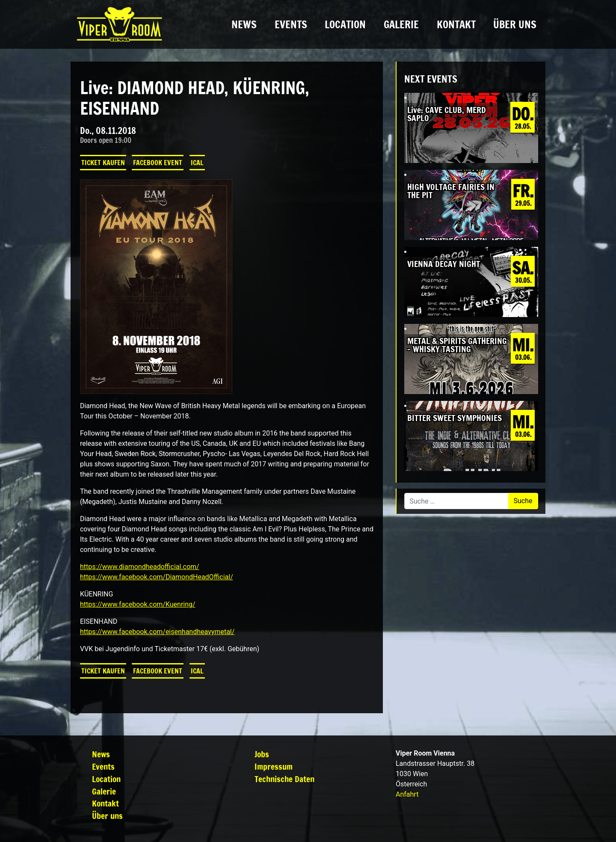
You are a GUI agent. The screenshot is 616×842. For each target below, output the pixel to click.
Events (291, 24)
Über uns (515, 24)
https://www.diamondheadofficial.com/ (140, 567)
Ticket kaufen (103, 163)
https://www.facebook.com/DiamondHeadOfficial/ (157, 577)
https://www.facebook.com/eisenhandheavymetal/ (157, 632)
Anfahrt (407, 794)
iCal (197, 163)
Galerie (401, 24)
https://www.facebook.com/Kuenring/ (138, 604)
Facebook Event (158, 163)
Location (345, 24)
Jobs (262, 754)
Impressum (274, 766)
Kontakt (456, 24)
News (244, 24)
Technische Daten (284, 779)
